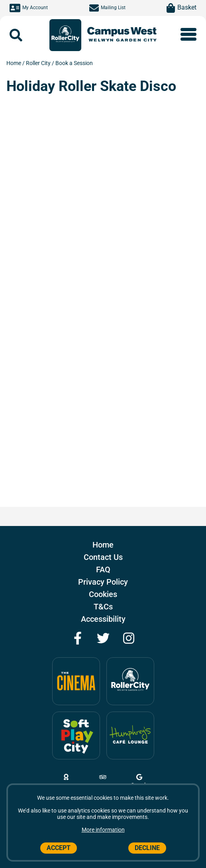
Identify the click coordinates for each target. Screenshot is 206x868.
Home (14, 63)
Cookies (103, 594)
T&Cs (103, 607)
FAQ (103, 569)
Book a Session (74, 63)
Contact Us (103, 557)
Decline (147, 848)
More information (103, 830)
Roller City (39, 63)
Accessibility (103, 619)
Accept (59, 848)
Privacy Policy (103, 582)
